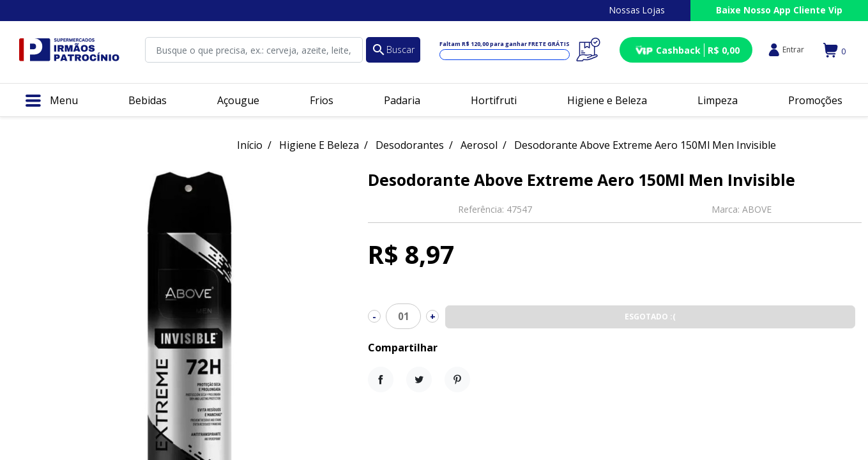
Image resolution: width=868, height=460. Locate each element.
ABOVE (757, 209)
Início (250, 145)
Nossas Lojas (637, 10)
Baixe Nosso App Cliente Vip (779, 10)
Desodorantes (410, 145)
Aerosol (479, 145)
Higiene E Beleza (319, 145)
